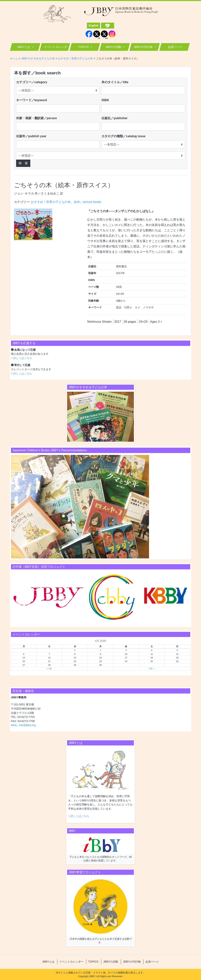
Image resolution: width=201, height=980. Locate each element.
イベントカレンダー (55, 48)
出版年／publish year (31, 136)
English (93, 25)
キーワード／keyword (32, 100)
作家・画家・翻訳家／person (37, 118)
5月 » (152, 669)
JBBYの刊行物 (143, 47)
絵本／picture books (88, 202)
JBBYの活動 (113, 47)
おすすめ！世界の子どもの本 (51, 202)
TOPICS (83, 47)
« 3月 (49, 669)
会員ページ (175, 47)
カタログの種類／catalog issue (123, 136)
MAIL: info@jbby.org (23, 725)
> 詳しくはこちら (21, 358)
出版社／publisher (115, 118)
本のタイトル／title (115, 82)
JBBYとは (24, 47)
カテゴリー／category (32, 82)
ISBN (105, 100)
